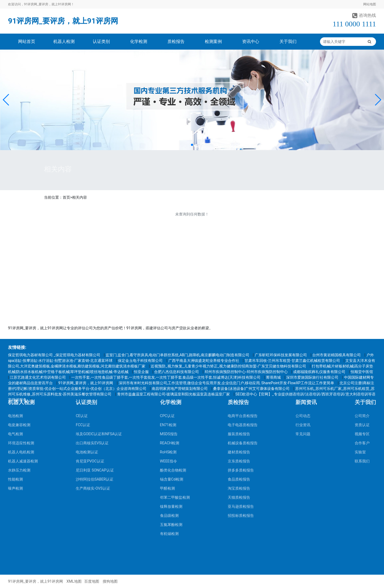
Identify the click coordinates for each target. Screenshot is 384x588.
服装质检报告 (239, 358)
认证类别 (101, 41)
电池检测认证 (87, 377)
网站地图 (370, 4)
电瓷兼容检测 (19, 349)
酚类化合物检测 (173, 395)
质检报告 (176, 41)
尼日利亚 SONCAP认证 (95, 395)
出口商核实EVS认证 (92, 367)
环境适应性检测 (21, 367)
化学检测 (139, 41)
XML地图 (74, 581)
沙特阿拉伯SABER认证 (95, 404)
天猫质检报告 (239, 422)
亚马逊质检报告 (241, 431)
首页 (66, 197)
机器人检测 (64, 41)
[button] (6, 100)
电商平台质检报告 (243, 340)
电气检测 (15, 358)
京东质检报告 (239, 386)
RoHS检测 (168, 377)
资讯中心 (251, 41)
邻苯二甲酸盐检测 (175, 422)
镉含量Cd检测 (172, 404)
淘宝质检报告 (239, 413)
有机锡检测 (169, 458)
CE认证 (82, 340)
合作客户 (362, 367)
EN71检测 (168, 349)
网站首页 (27, 41)
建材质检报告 (239, 377)
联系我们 (362, 386)
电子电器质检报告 (243, 349)
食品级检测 (169, 440)
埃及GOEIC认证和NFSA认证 (99, 358)
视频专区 (362, 358)
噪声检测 (15, 413)
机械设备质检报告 (243, 367)
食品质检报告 (239, 404)
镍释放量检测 (171, 431)
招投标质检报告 (241, 440)
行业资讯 (303, 349)
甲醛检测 (167, 413)
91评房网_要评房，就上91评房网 (63, 21)
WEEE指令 (169, 386)
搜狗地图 (110, 581)
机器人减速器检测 (23, 386)
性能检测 (15, 404)
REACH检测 (170, 367)
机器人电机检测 (21, 377)
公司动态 (303, 340)
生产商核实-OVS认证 (93, 413)
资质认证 (362, 349)
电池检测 (15, 340)
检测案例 (213, 41)
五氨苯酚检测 (171, 449)
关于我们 (288, 41)
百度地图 (92, 581)
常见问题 (303, 358)
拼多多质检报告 (241, 395)
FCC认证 (83, 349)
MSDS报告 (169, 358)
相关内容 (79, 197)
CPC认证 (167, 340)
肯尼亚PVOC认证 (90, 386)
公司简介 (362, 340)
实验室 (360, 377)
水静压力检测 (19, 395)
